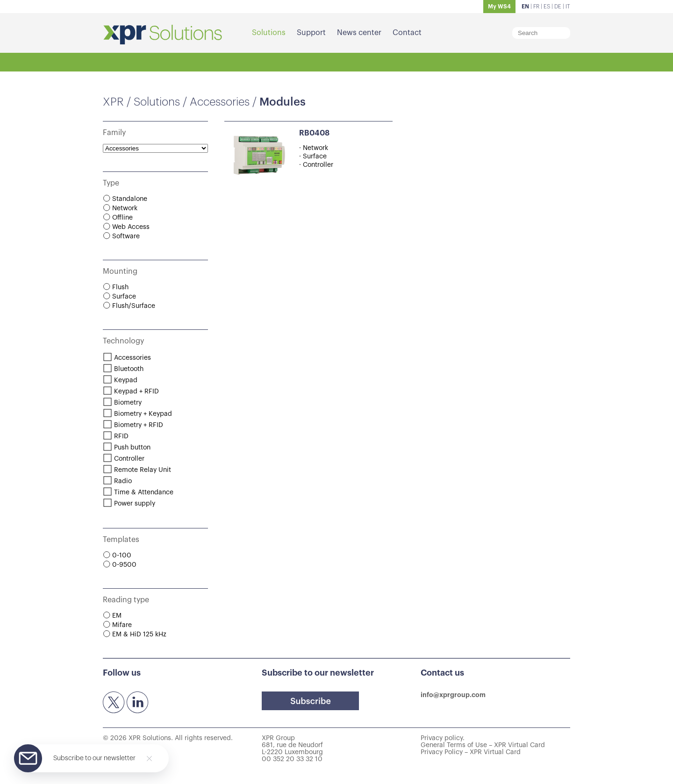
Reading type (126, 600)
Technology (123, 341)
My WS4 (499, 7)
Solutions (269, 33)
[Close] (149, 759)
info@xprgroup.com (453, 695)
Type (111, 183)
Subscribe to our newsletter (94, 758)
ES (547, 7)
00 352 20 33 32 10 (292, 759)
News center (359, 33)
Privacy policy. (443, 738)
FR (536, 7)
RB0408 (314, 133)
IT (568, 7)
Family (114, 133)
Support (311, 33)
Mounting (120, 271)
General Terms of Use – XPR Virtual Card (483, 745)
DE (558, 7)
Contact (407, 33)
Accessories (220, 102)
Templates (121, 540)
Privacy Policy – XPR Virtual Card (471, 752)
